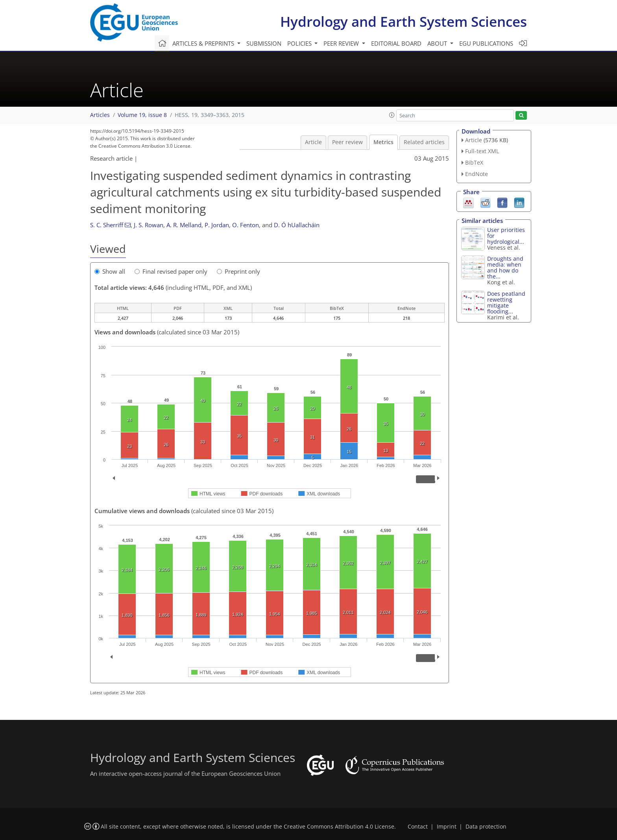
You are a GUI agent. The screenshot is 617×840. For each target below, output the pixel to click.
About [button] (438, 43)
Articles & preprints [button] (204, 43)
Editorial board (396, 43)
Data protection (486, 827)
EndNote (477, 174)
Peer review (347, 142)
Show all (110, 271)
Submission (264, 43)
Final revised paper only (171, 271)
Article (313, 142)
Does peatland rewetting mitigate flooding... (506, 302)
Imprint (447, 827)
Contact (418, 827)
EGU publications (486, 43)
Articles (100, 115)
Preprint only (238, 271)
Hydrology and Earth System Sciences (404, 21)
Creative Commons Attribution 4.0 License (339, 827)
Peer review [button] (342, 43)
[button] (392, 115)
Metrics (383, 142)
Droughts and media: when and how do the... (505, 267)
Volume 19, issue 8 (142, 115)
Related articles (424, 142)
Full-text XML (482, 151)
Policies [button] (300, 43)
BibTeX (474, 162)
